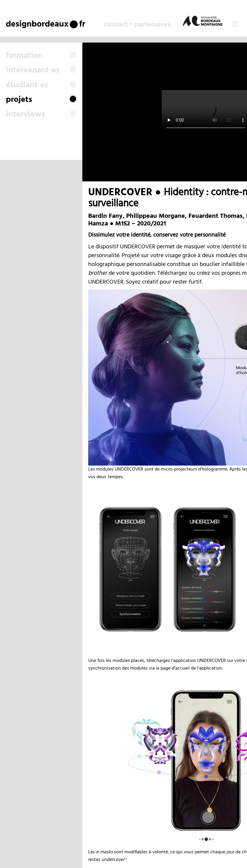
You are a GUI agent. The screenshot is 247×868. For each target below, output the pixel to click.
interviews (41, 114)
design (21, 24)
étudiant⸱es (41, 85)
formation (41, 56)
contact (116, 25)
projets (41, 100)
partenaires (152, 25)
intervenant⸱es (41, 70)
